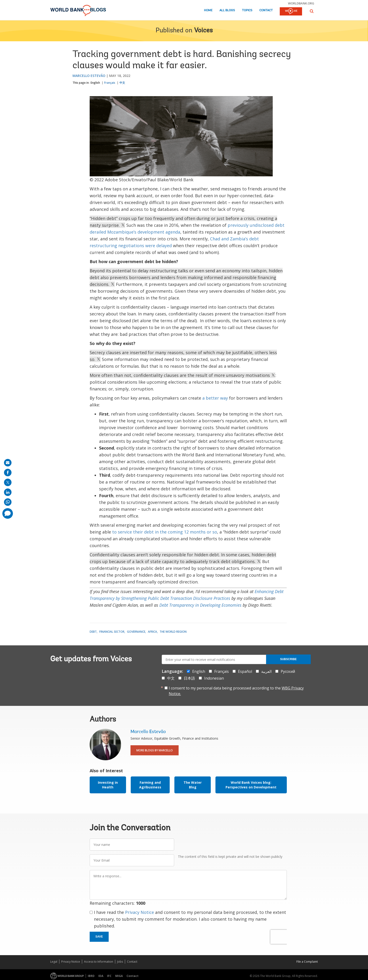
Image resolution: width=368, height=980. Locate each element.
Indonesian (214, 678)
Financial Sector (112, 632)
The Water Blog (193, 785)
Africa (152, 632)
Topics (247, 10)
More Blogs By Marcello (155, 750)
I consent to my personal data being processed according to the (236, 691)
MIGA (119, 976)
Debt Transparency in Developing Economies (200, 605)
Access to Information (99, 962)
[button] (312, 11)
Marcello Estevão (89, 76)
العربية (266, 671)
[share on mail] (8, 463)
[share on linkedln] (8, 492)
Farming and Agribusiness (150, 785)
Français (110, 83)
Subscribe (288, 659)
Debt (93, 632)
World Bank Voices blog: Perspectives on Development (251, 785)
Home (208, 10)
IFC (109, 976)
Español (245, 671)
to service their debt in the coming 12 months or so (165, 532)
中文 (122, 83)
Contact (266, 10)
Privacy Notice (140, 912)
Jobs (120, 962)
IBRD (91, 976)
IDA (101, 976)
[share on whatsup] (8, 502)
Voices (203, 31)
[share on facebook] (8, 473)
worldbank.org (301, 3)
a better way (215, 398)
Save (99, 937)
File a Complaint (307, 962)
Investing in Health (108, 785)
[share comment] (8, 513)
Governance (136, 632)
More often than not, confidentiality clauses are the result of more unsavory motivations (182, 375)
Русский (288, 671)
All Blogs (227, 10)
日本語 (189, 678)
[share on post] (8, 482)
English (95, 83)
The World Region (173, 632)
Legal (54, 962)
